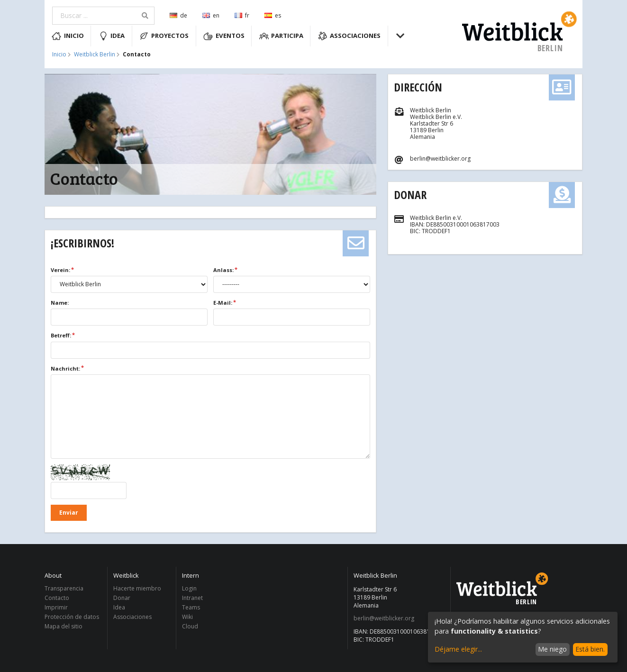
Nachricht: (65, 368)
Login (189, 589)
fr (242, 15)
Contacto (57, 598)
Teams (191, 607)
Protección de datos (72, 617)
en (211, 15)
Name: (60, 303)
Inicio (68, 36)
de (178, 15)
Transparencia (64, 589)
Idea (112, 36)
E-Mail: (223, 303)
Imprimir (56, 607)
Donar (410, 195)
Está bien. (590, 649)
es (273, 15)
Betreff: (61, 335)
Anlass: (223, 270)
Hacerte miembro (137, 589)
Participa (282, 36)
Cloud (190, 626)
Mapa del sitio (64, 626)
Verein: (60, 270)
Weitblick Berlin (95, 54)
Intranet (192, 598)
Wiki (187, 617)
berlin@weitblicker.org (384, 618)
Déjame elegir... (458, 649)
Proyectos (164, 36)
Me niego (552, 649)
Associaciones (350, 36)
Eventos (224, 36)
